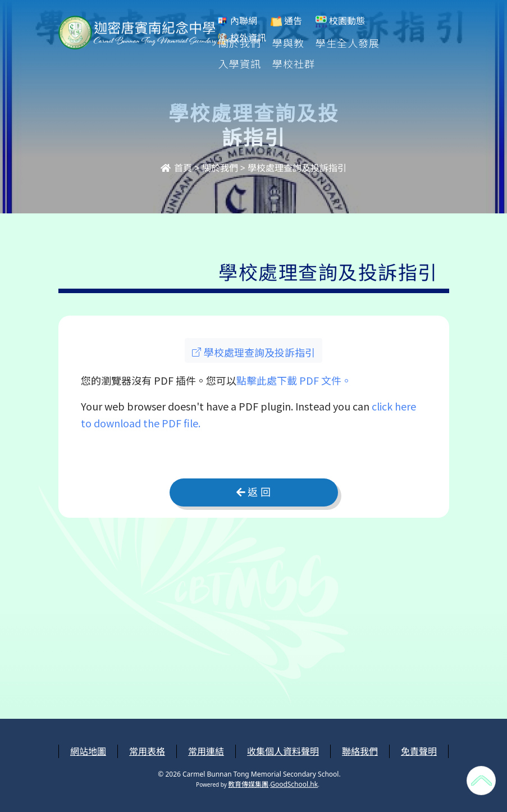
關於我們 (240, 43)
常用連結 (206, 751)
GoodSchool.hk (294, 784)
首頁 (176, 168)
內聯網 (237, 21)
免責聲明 (419, 751)
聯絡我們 (360, 751)
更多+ (408, 43)
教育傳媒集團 (248, 784)
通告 (286, 21)
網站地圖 (88, 751)
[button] (253, 350)
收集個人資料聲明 (283, 751)
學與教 (289, 43)
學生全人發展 (348, 43)
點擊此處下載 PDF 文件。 (294, 380)
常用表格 (147, 751)
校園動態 (340, 21)
